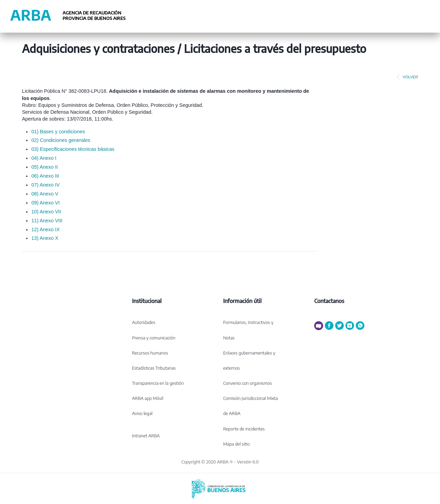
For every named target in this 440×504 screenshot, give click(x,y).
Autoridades (144, 322)
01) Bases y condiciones (58, 132)
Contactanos (329, 301)
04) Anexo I (44, 158)
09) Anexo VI (45, 203)
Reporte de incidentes (244, 429)
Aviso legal (142, 413)
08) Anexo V (45, 194)
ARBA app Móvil (148, 398)
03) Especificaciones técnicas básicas (73, 149)
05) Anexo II (45, 167)
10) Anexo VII (46, 212)
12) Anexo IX (45, 229)
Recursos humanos (150, 353)
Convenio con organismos (247, 383)
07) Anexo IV (45, 185)
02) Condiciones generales (61, 140)
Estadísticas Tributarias (154, 368)
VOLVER (406, 77)
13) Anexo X (45, 238)
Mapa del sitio (236, 444)
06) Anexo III (45, 176)
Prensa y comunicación (154, 338)
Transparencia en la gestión (158, 383)
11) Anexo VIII (47, 221)
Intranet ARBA (146, 436)
